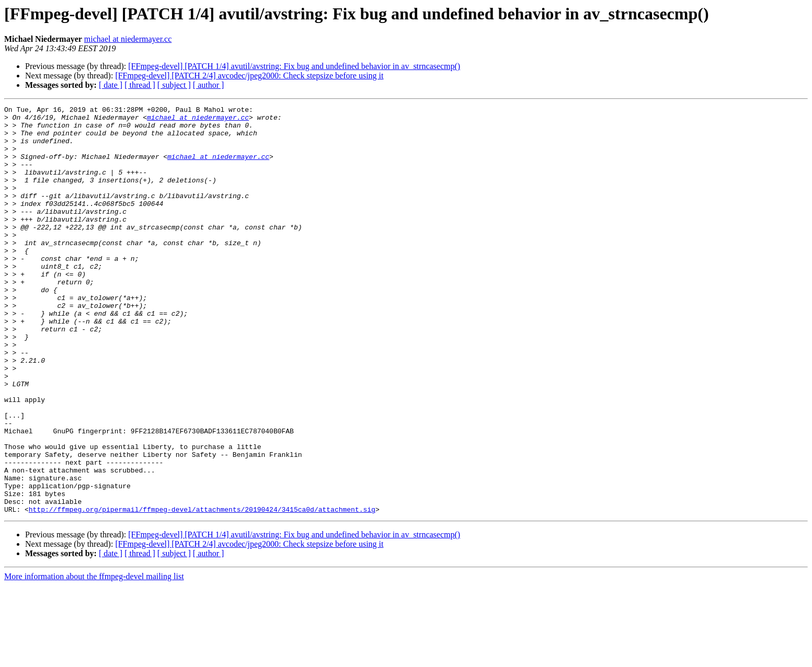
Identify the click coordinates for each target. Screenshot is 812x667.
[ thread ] (140, 85)
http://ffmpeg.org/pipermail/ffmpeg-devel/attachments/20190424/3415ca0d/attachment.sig (202, 591)
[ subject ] (174, 85)
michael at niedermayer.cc (128, 39)
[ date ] (111, 85)
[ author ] (209, 85)
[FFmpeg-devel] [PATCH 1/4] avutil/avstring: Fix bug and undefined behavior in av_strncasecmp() (294, 66)
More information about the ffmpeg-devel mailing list (94, 658)
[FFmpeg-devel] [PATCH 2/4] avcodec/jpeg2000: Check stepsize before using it (249, 76)
